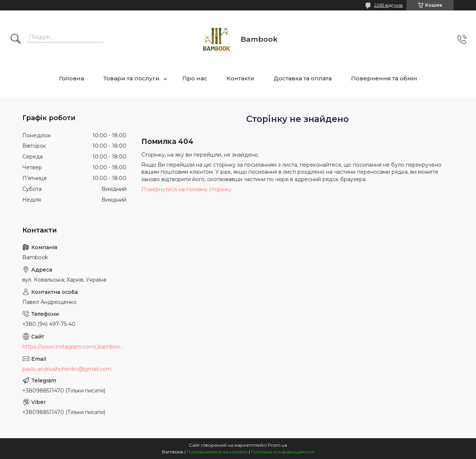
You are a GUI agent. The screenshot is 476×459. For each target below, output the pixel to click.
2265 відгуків (388, 5)
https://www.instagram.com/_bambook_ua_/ (74, 347)
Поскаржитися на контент (217, 452)
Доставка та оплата (303, 78)
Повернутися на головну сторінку (186, 189)
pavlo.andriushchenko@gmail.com (67, 369)
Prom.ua (277, 445)
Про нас (195, 78)
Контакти (240, 78)
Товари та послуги (131, 78)
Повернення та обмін (384, 78)
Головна (72, 78)
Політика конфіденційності (283, 452)
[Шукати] (16, 39)
